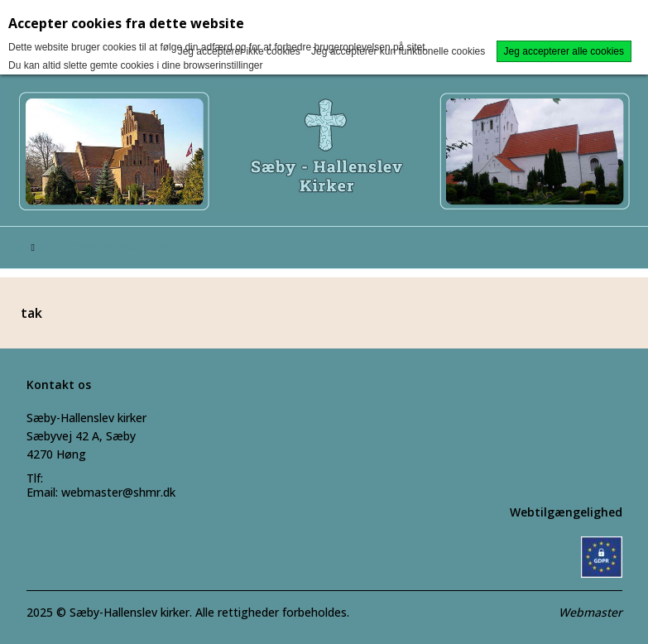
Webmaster (590, 612)
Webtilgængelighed (566, 512)
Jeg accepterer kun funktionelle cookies (398, 51)
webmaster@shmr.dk (118, 492)
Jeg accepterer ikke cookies (239, 51)
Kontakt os (59, 384)
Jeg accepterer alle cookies (564, 51)
